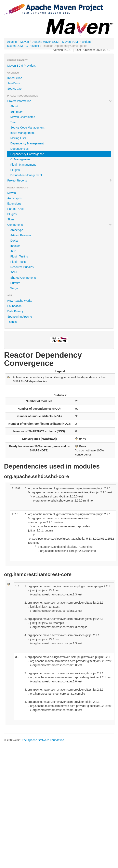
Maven (25, 42)
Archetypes (14, 198)
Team (14, 122)
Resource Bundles (22, 267)
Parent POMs (16, 209)
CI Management (21, 159)
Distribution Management (26, 175)
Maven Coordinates (23, 117)
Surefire (15, 283)
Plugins (15, 170)
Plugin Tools (18, 262)
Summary (16, 112)
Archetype (17, 230)
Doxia (14, 241)
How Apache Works (20, 301)
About (14, 106)
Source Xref (15, 89)
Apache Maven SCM (45, 42)
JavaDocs (14, 83)
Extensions (14, 204)
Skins (11, 219)
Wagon (15, 288)
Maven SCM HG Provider (23, 46)
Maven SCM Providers (76, 42)
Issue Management (22, 133)
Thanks (12, 322)
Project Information (60, 101)
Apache (12, 42)
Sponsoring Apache (20, 317)
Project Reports (60, 180)
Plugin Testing (19, 256)
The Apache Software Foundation (43, 740)
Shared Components (23, 278)
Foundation (14, 306)
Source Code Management (27, 128)
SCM (14, 272)
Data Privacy (15, 311)
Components (60, 225)
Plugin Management (23, 165)
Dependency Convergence (27, 154)
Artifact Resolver (21, 235)
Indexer (15, 246)
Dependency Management (27, 143)
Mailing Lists (18, 138)
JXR (13, 251)
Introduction (15, 78)
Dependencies (19, 149)
